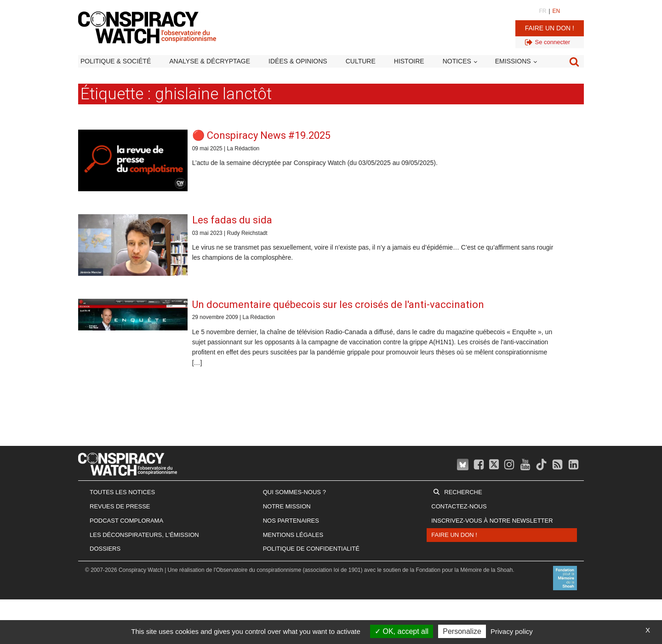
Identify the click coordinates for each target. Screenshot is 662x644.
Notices (457, 61)
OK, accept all (402, 631)
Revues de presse (120, 506)
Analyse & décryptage (210, 61)
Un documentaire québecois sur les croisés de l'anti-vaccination (338, 305)
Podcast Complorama (126, 521)
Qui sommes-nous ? (294, 492)
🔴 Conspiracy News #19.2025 (261, 135)
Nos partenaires (291, 521)
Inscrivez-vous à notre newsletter (492, 521)
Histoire (409, 61)
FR (542, 11)
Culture (361, 61)
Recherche (463, 492)
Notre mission (287, 506)
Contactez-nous (459, 506)
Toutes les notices (122, 492)
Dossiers (105, 549)
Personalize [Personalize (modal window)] (462, 631)
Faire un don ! (550, 28)
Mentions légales (293, 535)
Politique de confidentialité (311, 549)
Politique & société (116, 61)
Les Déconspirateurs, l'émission (144, 535)
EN (556, 11)
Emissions (513, 61)
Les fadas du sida (232, 220)
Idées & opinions (298, 61)
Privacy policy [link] (512, 631)
